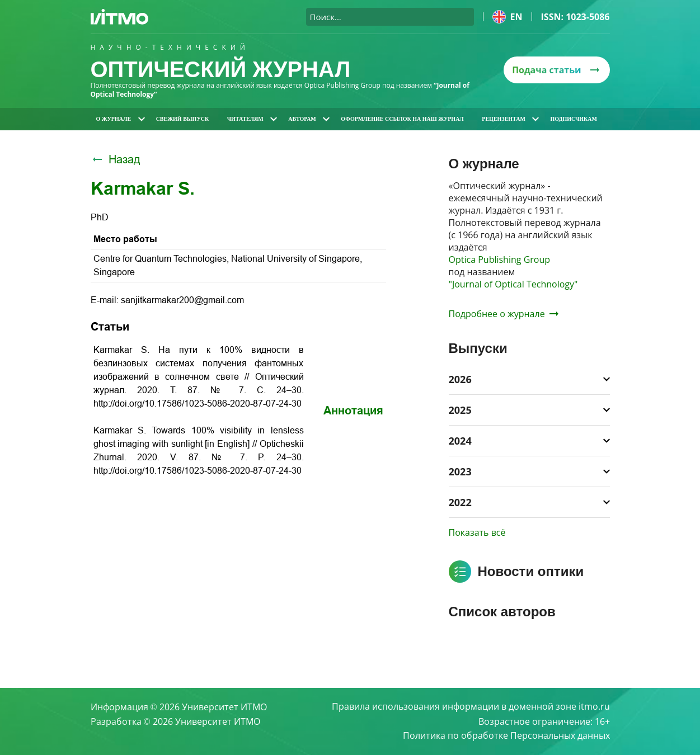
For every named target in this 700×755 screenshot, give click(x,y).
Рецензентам (510, 119)
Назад (116, 159)
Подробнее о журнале (504, 314)
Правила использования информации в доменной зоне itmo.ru (471, 707)
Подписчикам (574, 119)
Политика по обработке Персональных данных (506, 736)
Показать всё (477, 532)
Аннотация (353, 410)
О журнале (121, 119)
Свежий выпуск (183, 119)
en (508, 17)
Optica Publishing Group (500, 259)
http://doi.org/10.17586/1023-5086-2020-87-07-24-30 (198, 404)
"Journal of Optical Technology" (513, 284)
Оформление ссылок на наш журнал (402, 119)
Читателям (252, 119)
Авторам (309, 119)
